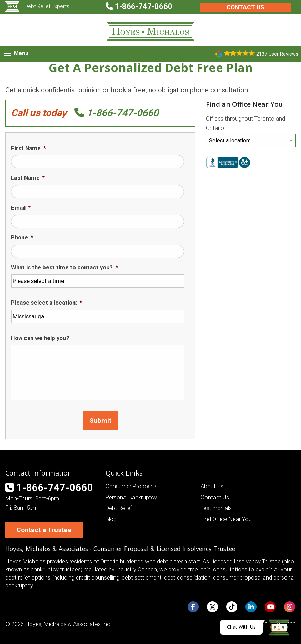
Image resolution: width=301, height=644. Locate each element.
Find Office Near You (226, 519)
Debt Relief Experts (37, 6)
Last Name (28, 178)
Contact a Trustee (44, 530)
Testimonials (216, 508)
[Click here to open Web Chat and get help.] (254, 627)
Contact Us (245, 7)
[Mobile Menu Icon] (8, 53)
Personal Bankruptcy (131, 497)
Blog (111, 519)
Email (21, 208)
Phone (22, 237)
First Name (28, 148)
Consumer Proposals (132, 486)
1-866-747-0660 (117, 113)
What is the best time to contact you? (64, 267)
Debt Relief (119, 508)
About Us (212, 486)
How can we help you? (40, 338)
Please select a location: (47, 303)
